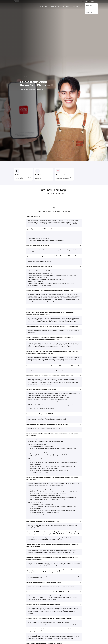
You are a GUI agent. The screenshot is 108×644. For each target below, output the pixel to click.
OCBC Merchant (58, 606)
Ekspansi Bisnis (31, 592)
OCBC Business (58, 599)
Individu (41, 6)
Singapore (89, 5)
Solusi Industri (31, 602)
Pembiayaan (44, 590)
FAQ (28, 617)
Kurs (15, 622)
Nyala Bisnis (16, 587)
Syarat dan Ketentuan (32, 615)
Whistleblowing (74, 635)
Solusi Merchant (58, 604)
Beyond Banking (17, 600)
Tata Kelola (71, 595)
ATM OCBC (57, 590)
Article (29, 622)
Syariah (57, 6)
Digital (62, 6)
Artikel (68, 6)
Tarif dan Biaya (17, 620)
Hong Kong (89, 12)
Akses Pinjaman (17, 595)
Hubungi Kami (44, 623)
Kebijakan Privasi (65, 635)
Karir (28, 620)
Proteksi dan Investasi (46, 595)
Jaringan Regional (31, 605)
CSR (69, 597)
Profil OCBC (71, 590)
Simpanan (43, 587)
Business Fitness (17, 602)
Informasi (70, 587)
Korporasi (51, 6)
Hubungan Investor (73, 592)
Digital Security (31, 625)
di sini (25, 640)
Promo (15, 615)
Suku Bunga (16, 625)
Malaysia (88, 9)
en (18, 1)
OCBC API (57, 609)
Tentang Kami (75, 6)
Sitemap (81, 635)
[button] (54, 55)
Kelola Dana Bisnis (18, 592)
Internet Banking (58, 596)
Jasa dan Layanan (18, 617)
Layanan (43, 592)
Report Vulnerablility (90, 635)
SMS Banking (58, 601)
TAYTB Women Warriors (19, 590)
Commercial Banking (32, 587)
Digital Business (17, 597)
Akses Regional (17, 605)
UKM (46, 6)
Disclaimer (56, 635)
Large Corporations (32, 590)
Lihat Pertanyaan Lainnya (54, 522)
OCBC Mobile (58, 587)
